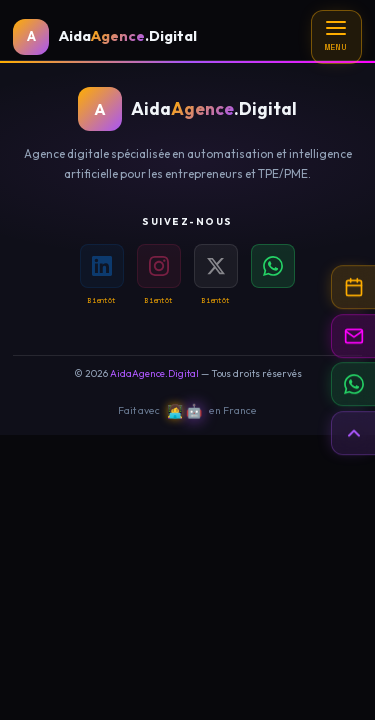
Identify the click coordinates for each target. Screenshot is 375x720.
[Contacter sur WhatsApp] (353, 384)
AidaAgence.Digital (154, 373)
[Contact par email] (353, 336)
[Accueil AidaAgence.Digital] (105, 37)
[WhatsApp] (273, 266)
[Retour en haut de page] (353, 433)
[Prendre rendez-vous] (353, 287)
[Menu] (336, 37)
